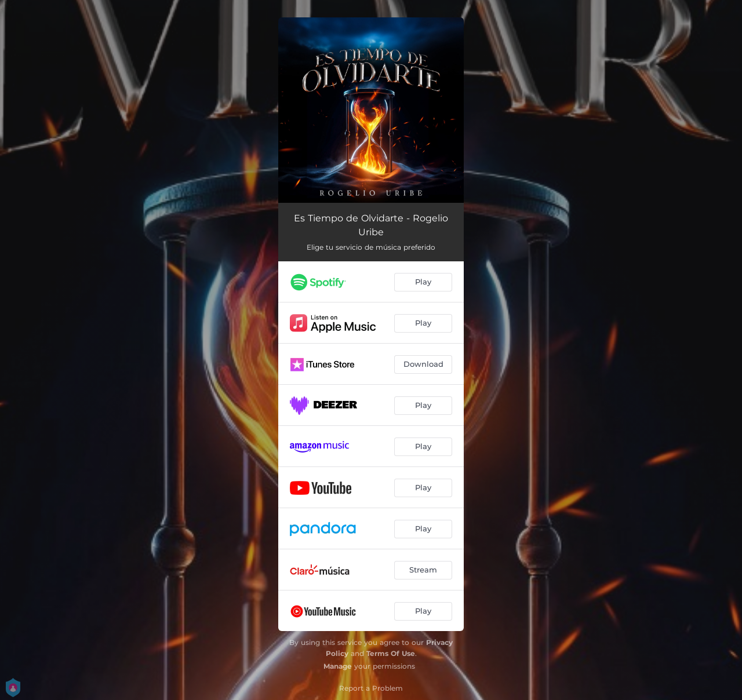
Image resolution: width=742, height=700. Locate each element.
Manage (338, 666)
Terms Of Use (391, 653)
